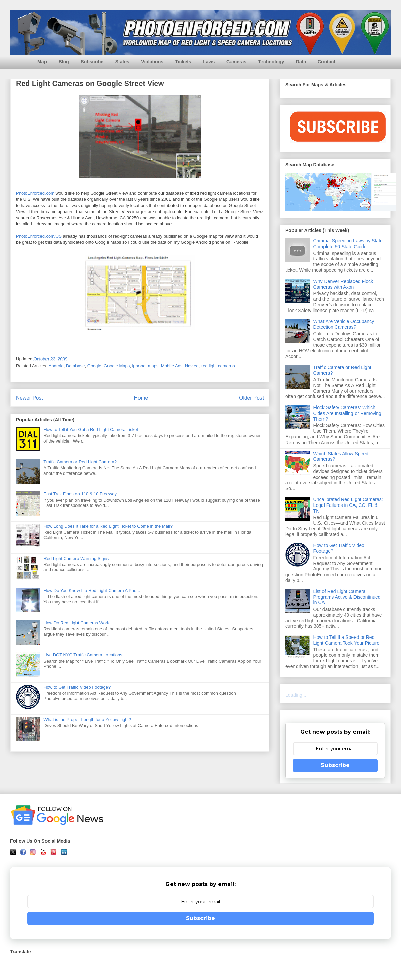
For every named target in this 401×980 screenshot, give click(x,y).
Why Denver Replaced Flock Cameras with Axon (343, 284)
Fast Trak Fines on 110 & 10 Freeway (80, 494)
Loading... (296, 695)
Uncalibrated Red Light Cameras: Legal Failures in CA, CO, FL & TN (348, 505)
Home (141, 398)
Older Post (251, 398)
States (122, 62)
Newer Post (29, 398)
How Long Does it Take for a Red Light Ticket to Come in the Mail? (108, 526)
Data (301, 62)
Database (75, 366)
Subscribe (92, 62)
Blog (64, 62)
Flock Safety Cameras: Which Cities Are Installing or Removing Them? (347, 413)
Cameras (236, 62)
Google (94, 366)
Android (56, 366)
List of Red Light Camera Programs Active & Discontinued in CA (347, 597)
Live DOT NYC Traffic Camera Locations (83, 655)
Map (42, 62)
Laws (209, 62)
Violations (152, 62)
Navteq (192, 366)
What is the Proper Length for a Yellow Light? (87, 720)
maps (153, 366)
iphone (139, 366)
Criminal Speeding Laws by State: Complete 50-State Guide (349, 244)
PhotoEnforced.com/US (39, 236)
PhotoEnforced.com (35, 193)
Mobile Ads (172, 366)
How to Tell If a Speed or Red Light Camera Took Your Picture (347, 640)
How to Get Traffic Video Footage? (77, 687)
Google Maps (117, 366)
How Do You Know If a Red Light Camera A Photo (92, 591)
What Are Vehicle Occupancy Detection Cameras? (344, 324)
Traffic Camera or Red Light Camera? (80, 462)
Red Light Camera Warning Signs (76, 559)
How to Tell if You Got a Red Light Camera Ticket (91, 430)
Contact (327, 62)
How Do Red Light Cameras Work (76, 623)
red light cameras (218, 366)
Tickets (183, 62)
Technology (271, 62)
